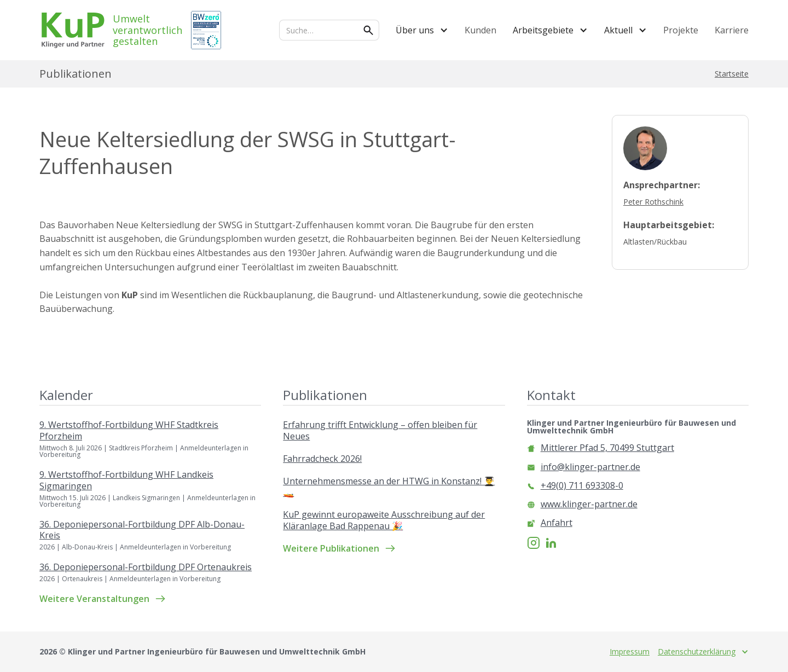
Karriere (732, 30)
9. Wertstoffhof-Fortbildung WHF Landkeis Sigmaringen (126, 480)
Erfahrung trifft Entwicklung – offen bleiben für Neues (380, 431)
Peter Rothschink (653, 202)
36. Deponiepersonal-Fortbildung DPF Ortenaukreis (146, 567)
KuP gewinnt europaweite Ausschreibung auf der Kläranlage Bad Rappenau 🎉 (384, 520)
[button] (422, 30)
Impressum (630, 651)
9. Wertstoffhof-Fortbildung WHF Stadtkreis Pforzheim (129, 431)
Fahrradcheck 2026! (322, 459)
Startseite (732, 74)
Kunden (480, 30)
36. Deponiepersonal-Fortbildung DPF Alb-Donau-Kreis (142, 530)
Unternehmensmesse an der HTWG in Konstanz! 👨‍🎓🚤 (389, 487)
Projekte (681, 30)
